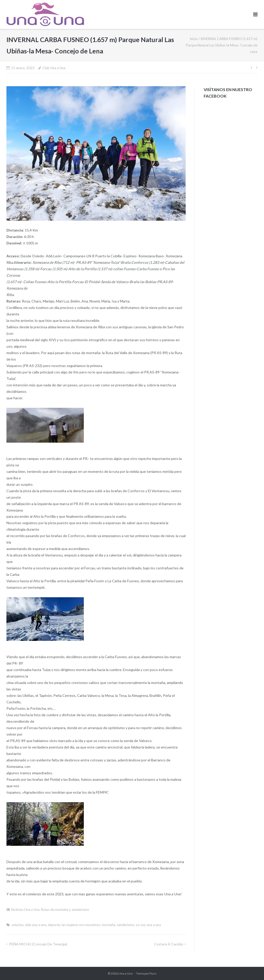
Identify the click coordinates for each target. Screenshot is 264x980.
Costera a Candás (169, 944)
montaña (109, 925)
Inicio (194, 39)
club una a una (36, 925)
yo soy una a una (148, 925)
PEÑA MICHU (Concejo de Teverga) (38, 944)
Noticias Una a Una (25, 910)
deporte (54, 925)
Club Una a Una (54, 68)
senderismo (126, 925)
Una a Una (126, 973)
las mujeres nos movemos (81, 925)
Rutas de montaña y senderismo (65, 910)
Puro (153, 973)
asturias (18, 925)
